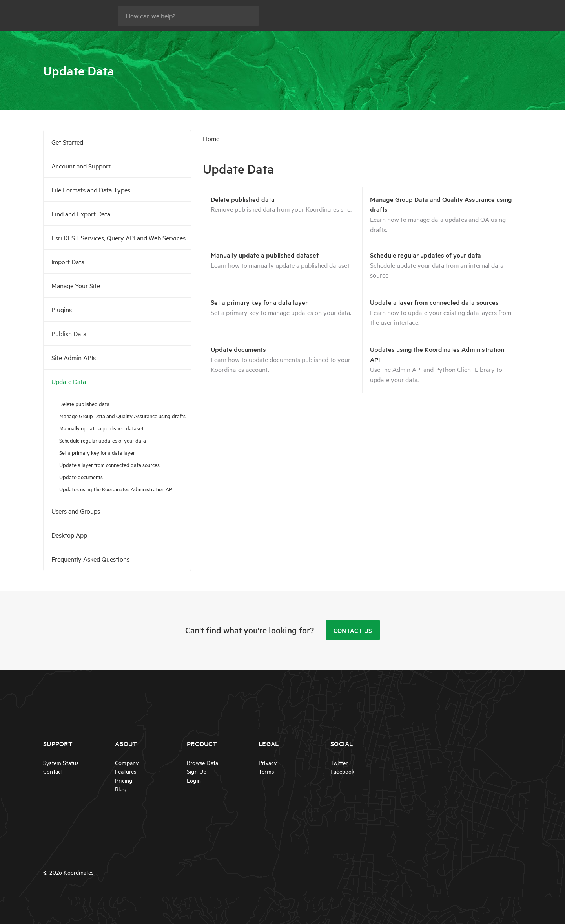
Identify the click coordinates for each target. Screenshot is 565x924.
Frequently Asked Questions (90, 559)
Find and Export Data (81, 214)
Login (194, 780)
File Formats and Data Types (91, 190)
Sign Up (197, 772)
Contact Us (353, 630)
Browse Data (202, 763)
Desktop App (69, 535)
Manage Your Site (76, 285)
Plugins (62, 309)
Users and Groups (76, 511)
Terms (266, 772)
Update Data (69, 381)
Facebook (343, 772)
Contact (53, 772)
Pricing (124, 780)
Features (126, 772)
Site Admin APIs (74, 357)
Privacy (268, 763)
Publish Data (69, 333)
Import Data (68, 262)
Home (211, 138)
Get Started (67, 142)
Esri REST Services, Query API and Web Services (118, 238)
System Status (61, 763)
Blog (121, 789)
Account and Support (81, 166)
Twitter (339, 763)
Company (127, 763)
